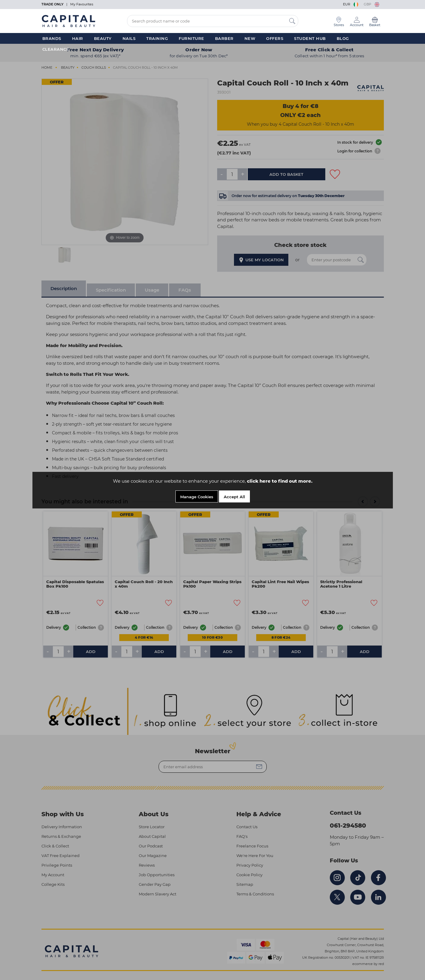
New (250, 38)
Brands (52, 38)
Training (157, 38)
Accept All (234, 497)
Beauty (103, 38)
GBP (372, 4)
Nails (129, 38)
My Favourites (82, 4)
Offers (275, 38)
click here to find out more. (280, 481)
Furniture (191, 38)
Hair (78, 38)
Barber (224, 38)
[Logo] (68, 21)
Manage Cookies (197, 497)
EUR (351, 4)
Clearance (56, 49)
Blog (343, 38)
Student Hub (310, 38)
